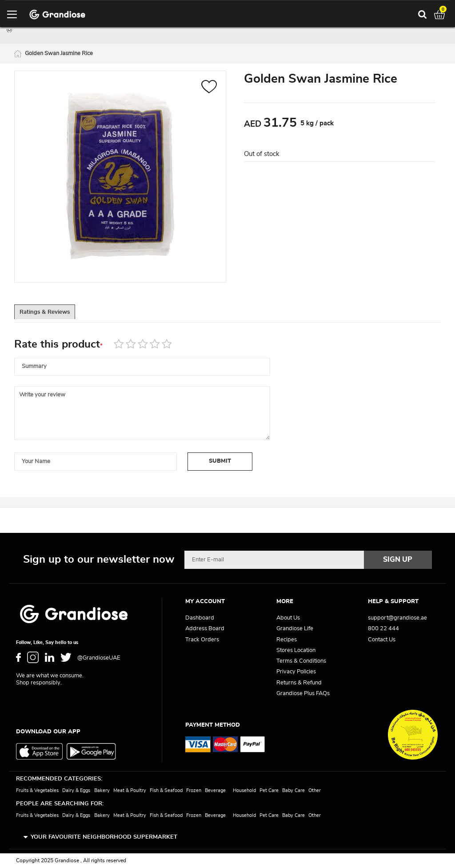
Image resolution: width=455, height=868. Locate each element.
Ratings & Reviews (54, 314)
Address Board (205, 629)
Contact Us (382, 640)
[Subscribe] (398, 560)
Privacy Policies (296, 672)
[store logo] (57, 14)
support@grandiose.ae (397, 618)
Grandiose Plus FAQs (303, 694)
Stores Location (296, 650)
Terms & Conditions (301, 662)
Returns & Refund (299, 683)
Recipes (287, 640)
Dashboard (200, 618)
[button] (209, 89)
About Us (288, 618)
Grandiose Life (295, 629)
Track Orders (202, 640)
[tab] (54, 314)
